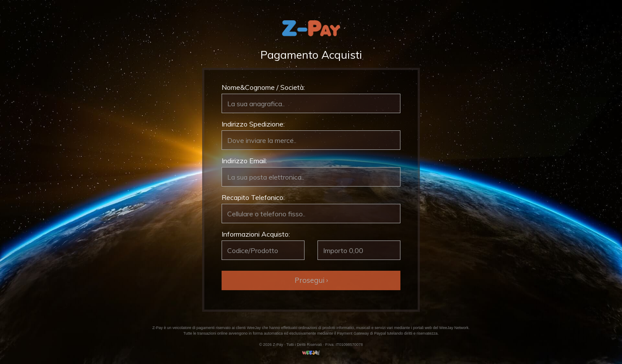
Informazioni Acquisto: (256, 234)
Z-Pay (158, 328)
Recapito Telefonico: (253, 197)
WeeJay (254, 328)
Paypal (380, 333)
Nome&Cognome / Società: (263, 87)
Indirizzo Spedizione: (253, 124)
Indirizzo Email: (244, 161)
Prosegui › (311, 280)
